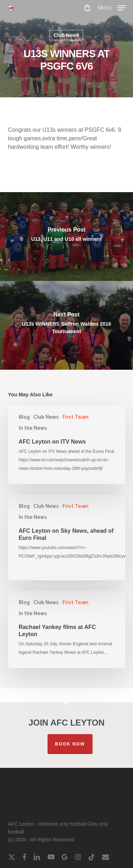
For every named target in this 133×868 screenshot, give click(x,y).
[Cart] (87, 8)
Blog (24, 417)
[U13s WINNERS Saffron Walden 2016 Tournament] (66, 325)
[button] (111, 7)
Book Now (70, 744)
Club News (66, 35)
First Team (75, 417)
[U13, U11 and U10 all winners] (66, 237)
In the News (33, 428)
